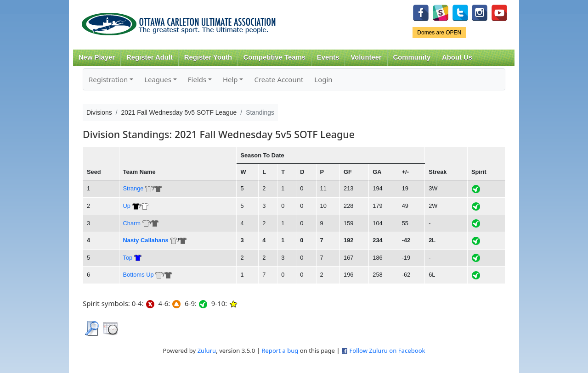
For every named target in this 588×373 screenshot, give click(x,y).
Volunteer (366, 57)
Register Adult (150, 57)
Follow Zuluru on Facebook (387, 351)
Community (412, 57)
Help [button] (230, 79)
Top (128, 258)
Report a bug (280, 351)
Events (328, 57)
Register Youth (208, 57)
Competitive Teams (274, 57)
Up (127, 206)
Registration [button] (108, 79)
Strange (133, 188)
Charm (132, 223)
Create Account (279, 79)
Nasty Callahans (146, 240)
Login (323, 79)
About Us (457, 57)
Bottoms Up (139, 275)
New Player (97, 57)
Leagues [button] (158, 79)
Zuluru (207, 351)
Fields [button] (197, 79)
